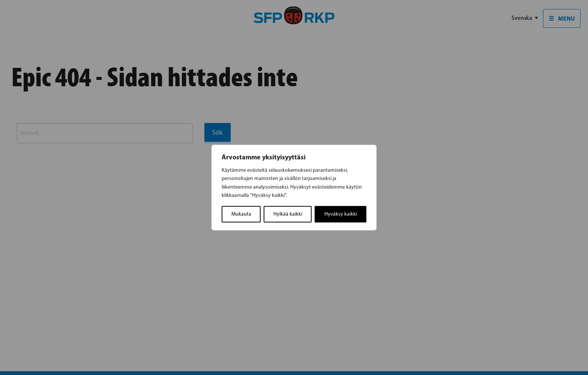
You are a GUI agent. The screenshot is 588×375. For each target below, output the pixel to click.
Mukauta (241, 214)
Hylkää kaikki (288, 214)
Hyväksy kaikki (341, 214)
